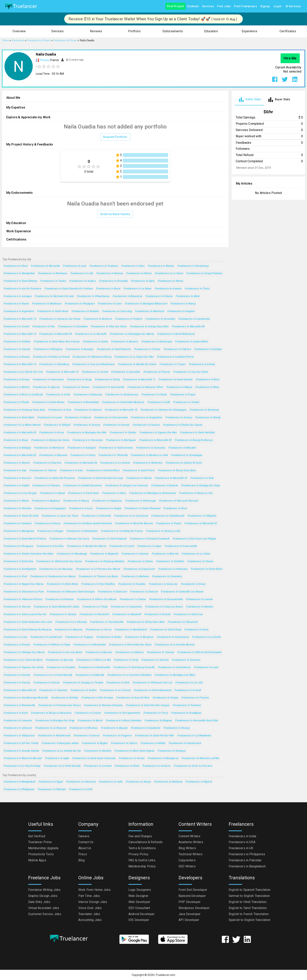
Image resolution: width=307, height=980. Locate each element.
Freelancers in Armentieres (174, 667)
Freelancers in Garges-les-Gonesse (126, 486)
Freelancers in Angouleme (146, 418)
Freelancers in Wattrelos (148, 463)
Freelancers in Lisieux (88, 713)
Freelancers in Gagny (108, 508)
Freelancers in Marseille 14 (20, 364)
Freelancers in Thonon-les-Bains (98, 577)
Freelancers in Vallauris (130, 652)
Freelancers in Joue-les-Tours (60, 516)
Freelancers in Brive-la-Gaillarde (23, 395)
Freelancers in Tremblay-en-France (122, 531)
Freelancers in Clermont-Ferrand (54, 296)
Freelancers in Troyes (172, 364)
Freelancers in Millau (153, 743)
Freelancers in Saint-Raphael (109, 539)
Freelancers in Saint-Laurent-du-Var (25, 614)
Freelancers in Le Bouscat (51, 728)
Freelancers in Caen (110, 304)
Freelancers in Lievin (122, 546)
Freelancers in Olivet (127, 766)
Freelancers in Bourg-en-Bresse (194, 440)
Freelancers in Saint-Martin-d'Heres (25, 539)
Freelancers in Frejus (183, 395)
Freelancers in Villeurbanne (93, 296)
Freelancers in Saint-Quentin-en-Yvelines (69, 289)
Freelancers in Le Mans (137, 289)
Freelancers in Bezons (99, 652)
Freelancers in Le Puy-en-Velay (22, 766)
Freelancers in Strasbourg (193, 266)
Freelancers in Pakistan (52, 789)
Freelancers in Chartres (47, 463)
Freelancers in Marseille (45, 266)
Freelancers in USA (81, 789)
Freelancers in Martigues (121, 440)
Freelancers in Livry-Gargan (20, 493)
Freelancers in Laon (15, 637)
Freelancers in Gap (15, 471)
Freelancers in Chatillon (170, 561)
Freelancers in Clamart (88, 410)
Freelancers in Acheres (156, 766)
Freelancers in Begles (95, 743)
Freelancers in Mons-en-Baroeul (23, 758)
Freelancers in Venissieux (48, 380)
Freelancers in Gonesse (186, 660)
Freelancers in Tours (197, 289)
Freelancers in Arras (51, 433)
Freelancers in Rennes (110, 273)
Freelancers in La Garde (206, 637)
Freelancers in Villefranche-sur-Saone (59, 561)
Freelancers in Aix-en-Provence (22, 289)
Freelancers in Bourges (79, 349)
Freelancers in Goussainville (166, 599)
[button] (19, 31)
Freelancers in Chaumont (183, 622)
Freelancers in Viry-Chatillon (98, 584)
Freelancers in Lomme (199, 599)
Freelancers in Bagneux (46, 501)
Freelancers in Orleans (159, 296)
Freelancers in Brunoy (176, 728)
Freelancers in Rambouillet (94, 667)
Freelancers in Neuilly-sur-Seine (137, 364)
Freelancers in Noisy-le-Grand (51, 357)
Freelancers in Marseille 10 (121, 410)
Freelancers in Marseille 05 (20, 455)
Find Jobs (224, 6)
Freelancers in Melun (16, 501)
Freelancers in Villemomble (89, 645)
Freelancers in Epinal (52, 493)
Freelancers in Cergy (79, 380)
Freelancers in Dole (118, 683)
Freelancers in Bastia (139, 478)
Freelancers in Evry (60, 410)
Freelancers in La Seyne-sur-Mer (134, 357)
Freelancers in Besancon (127, 296)
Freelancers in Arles (58, 395)
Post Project (175, 6)
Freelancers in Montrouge (140, 501)
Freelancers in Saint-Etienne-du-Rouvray (28, 630)
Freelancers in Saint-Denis (53, 311)
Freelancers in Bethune (135, 577)
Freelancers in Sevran (116, 425)
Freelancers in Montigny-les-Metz (175, 675)
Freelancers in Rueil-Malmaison (176, 334)
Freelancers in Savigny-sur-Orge (200, 486)
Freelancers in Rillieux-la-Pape (52, 645)
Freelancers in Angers (82, 281)
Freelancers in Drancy (17, 357)
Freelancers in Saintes (63, 614)
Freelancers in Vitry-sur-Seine (109, 327)
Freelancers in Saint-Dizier (207, 569)
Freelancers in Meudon (182, 448)
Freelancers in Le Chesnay (71, 622)
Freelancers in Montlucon (49, 448)
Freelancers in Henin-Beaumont (153, 690)
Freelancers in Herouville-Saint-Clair (197, 721)
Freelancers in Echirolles (18, 561)
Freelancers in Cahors (124, 743)
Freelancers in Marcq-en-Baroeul (179, 501)
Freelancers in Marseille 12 (62, 372)
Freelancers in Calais (95, 342)
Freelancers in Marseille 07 (201, 524)
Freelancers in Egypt (51, 782)
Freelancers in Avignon (181, 311)
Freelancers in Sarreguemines (122, 713)
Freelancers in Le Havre (169, 273)
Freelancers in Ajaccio (46, 387)
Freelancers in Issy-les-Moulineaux (94, 364)
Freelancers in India (111, 782)
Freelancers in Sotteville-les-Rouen (182, 592)
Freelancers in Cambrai (17, 524)
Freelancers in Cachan (17, 675)
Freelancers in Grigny (165, 698)
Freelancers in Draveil (157, 614)
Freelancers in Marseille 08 (188, 327)
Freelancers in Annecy (179, 418)
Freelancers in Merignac (48, 349)
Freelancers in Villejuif (57, 425)
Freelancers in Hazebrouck (185, 743)
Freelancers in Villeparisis (19, 736)
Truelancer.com (165, 975)
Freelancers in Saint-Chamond (142, 508)
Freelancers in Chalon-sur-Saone (183, 425)
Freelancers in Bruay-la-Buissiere (51, 713)
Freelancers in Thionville (113, 455)
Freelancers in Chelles (123, 433)
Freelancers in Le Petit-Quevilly (62, 766)
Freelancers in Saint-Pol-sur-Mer (154, 736)
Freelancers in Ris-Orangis (97, 698)
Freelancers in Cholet (154, 395)
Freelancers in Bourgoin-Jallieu (60, 743)
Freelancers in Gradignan (186, 713)
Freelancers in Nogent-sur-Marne (23, 584)
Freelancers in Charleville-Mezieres (123, 402)
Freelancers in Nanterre (98, 319)
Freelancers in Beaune (114, 728)
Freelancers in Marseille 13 (20, 319)
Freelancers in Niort (207, 380)
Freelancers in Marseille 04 (20, 433)
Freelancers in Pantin (16, 402)
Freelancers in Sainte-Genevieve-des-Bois (28, 554)
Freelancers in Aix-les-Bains (65, 652)
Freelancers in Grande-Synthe (21, 751)
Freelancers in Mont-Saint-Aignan (134, 751)
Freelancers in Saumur (135, 554)
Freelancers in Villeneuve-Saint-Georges (71, 592)
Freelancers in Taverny (160, 652)
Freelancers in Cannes (17, 349)
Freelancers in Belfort (17, 387)
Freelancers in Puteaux (46, 486)
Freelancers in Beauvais (88, 395)
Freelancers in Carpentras (126, 607)
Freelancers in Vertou (132, 758)
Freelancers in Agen (149, 546)
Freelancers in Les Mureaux (56, 569)
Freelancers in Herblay (65, 698)
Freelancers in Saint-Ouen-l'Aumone (94, 758)
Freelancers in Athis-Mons (62, 584)
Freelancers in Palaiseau (173, 569)
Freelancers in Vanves (17, 683)
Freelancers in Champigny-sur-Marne (132, 334)
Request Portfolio (115, 137)
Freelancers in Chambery (54, 364)
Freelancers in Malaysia (168, 782)
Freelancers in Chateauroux (122, 395)
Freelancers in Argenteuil (19, 311)
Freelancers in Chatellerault (168, 516)
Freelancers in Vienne (200, 561)
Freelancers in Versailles (160, 319)
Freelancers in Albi (159, 402)
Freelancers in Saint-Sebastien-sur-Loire (28, 622)
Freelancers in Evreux (17, 380)
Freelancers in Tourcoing (117, 311)
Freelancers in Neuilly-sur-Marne (86, 546)
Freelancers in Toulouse (104, 266)
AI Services (293, 6)
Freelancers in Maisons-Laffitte (200, 758)
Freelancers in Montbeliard (131, 630)
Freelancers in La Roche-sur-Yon (23, 372)
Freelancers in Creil (15, 577)
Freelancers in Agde (57, 758)
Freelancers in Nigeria (199, 782)
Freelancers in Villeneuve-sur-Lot (152, 683)
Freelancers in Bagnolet (104, 554)
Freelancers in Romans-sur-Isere (69, 539)
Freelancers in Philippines (19, 789)
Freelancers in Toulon (53, 281)
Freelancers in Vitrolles (17, 508)
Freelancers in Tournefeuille (107, 622)
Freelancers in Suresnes (151, 448)
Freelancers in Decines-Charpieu (103, 705)
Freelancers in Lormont (98, 766)
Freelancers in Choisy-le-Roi (163, 531)
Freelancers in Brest (108, 289)
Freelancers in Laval (49, 418)
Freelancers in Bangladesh (19, 782)
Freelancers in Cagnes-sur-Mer (158, 433)
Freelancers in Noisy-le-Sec (196, 493)
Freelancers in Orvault (187, 690)
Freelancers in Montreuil (149, 311)
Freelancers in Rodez (109, 637)
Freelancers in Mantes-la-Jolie (149, 455)
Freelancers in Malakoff (127, 614)
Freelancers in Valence (177, 349)
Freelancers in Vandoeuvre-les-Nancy (53, 577)
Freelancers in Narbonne (204, 410)
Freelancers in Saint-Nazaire (114, 349)
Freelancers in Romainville (19, 705)
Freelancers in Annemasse (173, 637)
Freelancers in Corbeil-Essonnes (82, 486)
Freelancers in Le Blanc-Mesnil (22, 425)
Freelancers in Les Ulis (189, 683)
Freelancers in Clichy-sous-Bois (146, 622)
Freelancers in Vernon (47, 683)
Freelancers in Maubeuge (72, 554)
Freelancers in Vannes (76, 387)
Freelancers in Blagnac (158, 721)
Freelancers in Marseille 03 (155, 440)
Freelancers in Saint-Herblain (197, 433)
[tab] (249, 100)
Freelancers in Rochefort (94, 614)
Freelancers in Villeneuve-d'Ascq (92, 357)
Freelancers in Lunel (206, 667)
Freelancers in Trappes (79, 637)
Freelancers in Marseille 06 (81, 463)
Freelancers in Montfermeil (54, 736)
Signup (265, 6)
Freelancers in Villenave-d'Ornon (23, 599)
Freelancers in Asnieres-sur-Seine (60, 319)
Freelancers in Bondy (208, 418)
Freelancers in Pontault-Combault (149, 539)
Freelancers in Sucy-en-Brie (133, 698)
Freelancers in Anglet (16, 486)
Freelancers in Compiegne (186, 455)
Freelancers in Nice (133, 266)
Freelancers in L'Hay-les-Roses (164, 607)
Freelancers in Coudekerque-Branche (26, 698)
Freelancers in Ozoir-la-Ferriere (193, 766)
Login (278, 6)
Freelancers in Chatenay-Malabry (105, 561)
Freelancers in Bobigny (17, 448)
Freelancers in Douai (16, 440)
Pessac (45, 60)
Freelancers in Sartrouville (108, 387)
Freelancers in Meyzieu (69, 630)
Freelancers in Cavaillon (61, 667)
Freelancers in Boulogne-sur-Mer (87, 433)
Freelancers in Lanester (18, 721)
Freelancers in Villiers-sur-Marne (97, 599)
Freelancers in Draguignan (50, 508)
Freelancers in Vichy (126, 660)
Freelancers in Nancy (183, 304)
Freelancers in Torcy (156, 713)
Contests (193, 6)
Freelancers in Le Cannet (115, 463)
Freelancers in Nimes (170, 281)
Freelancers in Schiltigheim (20, 569)
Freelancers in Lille (82, 273)
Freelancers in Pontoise (60, 599)
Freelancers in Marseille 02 (20, 690)
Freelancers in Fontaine (187, 705)
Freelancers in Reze (114, 493)
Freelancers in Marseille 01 (171, 478)
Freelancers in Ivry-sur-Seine (191, 372)
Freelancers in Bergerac (139, 637)
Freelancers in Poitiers (129, 319)
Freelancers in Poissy (47, 524)
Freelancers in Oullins (84, 690)
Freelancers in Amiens (168, 289)
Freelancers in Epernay (59, 660)
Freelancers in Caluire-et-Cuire (184, 463)
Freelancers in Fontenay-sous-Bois (24, 410)
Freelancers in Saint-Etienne (20, 281)
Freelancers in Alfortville (96, 516)
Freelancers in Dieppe (50, 531)
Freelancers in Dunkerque (157, 342)
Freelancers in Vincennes (88, 440)
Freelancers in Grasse (87, 425)
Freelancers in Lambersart (46, 637)
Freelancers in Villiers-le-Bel (93, 660)
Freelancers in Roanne (165, 486)
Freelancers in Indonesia (81, 782)
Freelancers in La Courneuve (131, 516)
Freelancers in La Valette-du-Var (61, 751)
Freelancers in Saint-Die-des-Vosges (148, 705)
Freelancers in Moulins (98, 751)
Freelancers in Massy (76, 501)
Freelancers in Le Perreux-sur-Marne (98, 569)
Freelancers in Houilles (132, 584)
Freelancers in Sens (196, 630)
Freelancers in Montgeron (163, 758)
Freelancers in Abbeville (90, 675)
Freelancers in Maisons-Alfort (145, 387)
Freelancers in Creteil (16, 327)
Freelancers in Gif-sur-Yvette (21, 743)
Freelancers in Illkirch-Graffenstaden (199, 652)
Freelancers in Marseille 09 (55, 334)
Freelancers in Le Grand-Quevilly (53, 675)
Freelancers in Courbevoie (194, 319)
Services (208, 6)
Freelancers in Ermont (17, 645)
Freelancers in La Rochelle (91, 334)
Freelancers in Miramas (84, 728)
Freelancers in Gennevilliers (103, 471)
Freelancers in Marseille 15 (20, 334)
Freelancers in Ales (71, 471)
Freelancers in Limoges (18, 296)
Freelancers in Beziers (125, 342)
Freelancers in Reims (139, 273)
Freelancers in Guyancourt (139, 569)
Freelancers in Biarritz (165, 554)
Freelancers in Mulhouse (47, 304)
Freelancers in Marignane (19, 531)
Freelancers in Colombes (73, 327)
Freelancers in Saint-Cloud (166, 630)
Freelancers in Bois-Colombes (124, 721)
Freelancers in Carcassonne (111, 418)
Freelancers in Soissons (163, 584)
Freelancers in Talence (43, 471)
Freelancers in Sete (202, 478)
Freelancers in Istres (83, 455)
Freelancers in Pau (44, 327)
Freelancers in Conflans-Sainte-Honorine (88, 524)
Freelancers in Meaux (179, 387)
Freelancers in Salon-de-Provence (55, 478)
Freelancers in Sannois (155, 660)
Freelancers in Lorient (95, 372)
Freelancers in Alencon (144, 592)
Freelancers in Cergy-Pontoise (204, 273)
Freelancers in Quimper (208, 349)
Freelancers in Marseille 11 (139, 380)
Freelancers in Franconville (181, 546)
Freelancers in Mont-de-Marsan (134, 524)
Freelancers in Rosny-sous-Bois (177, 471)
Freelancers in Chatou (133, 599)
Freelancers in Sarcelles (126, 372)
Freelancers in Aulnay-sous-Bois (149, 327)
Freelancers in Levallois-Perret (175, 357)
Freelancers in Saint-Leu (188, 614)
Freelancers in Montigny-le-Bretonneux (153, 493)
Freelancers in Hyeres (78, 418)
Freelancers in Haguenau (107, 501)
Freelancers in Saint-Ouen (83, 493)
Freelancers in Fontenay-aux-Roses (59, 705)
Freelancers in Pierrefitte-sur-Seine (130, 645)
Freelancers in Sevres (87, 736)
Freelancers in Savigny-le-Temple (83, 683)
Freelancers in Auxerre (17, 478)
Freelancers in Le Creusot (115, 690)
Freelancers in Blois (207, 387)
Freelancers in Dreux (193, 584)
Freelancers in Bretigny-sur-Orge (55, 721)
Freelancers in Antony (202, 364)
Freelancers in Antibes (17, 342)
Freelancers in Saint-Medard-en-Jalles (56, 607)
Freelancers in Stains (140, 561)
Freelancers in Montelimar (82, 531)
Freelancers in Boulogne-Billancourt (146, 304)
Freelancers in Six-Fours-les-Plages (194, 539)
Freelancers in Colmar (147, 349)
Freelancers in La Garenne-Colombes (129, 675)
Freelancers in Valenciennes (116, 448)
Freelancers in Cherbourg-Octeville (134, 667)
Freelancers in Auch (16, 713)
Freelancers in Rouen (16, 304)
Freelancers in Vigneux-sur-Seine (23, 667)
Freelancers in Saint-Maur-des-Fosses (57, 342)
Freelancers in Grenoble (113, 281)
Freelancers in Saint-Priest (139, 471)
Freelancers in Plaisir (169, 524)
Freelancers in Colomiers (167, 577)
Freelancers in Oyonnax (53, 690)
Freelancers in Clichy (107, 380)
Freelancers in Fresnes (195, 698)
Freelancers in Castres (146, 425)
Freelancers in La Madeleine (194, 736)
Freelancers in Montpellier (19, 273)
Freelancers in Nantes (161, 266)
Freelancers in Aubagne (82, 448)
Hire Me (290, 58)
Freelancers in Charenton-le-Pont (24, 592)
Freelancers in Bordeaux (53, 273)
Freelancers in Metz (188, 296)
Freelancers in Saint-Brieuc (48, 402)
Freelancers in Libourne (18, 728)
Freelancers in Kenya (138, 782)
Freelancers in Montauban (83, 402)
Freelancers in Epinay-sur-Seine (50, 440)
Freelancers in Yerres (99, 630)
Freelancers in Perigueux (19, 546)
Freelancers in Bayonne (53, 455)
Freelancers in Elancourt (112, 592)
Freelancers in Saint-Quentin (175, 380)
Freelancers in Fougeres (117, 736)
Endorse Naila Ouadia (115, 214)
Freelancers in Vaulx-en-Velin (21, 516)
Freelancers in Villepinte (202, 516)
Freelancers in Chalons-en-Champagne (163, 410)
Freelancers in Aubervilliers (191, 342)
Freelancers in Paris (16, 266)
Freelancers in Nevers (17, 463)
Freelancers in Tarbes (186, 402)
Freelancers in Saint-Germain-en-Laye (100, 478)
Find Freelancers (246, 6)
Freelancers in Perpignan (80, 304)
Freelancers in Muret (90, 721)
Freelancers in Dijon (143, 281)
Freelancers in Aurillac (50, 546)
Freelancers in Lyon (74, 266)
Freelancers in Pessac (157, 372)
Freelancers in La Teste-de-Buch (23, 660)
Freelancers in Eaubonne (146, 728)
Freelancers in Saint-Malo (19, 418)
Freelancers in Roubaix (85, 311)
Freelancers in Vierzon (17, 607)
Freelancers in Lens (81, 508)
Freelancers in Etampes (172, 751)
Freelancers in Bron (175, 508)
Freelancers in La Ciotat (196, 554)
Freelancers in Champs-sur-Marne (24, 652)
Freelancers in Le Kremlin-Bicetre (174, 645)
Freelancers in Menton (199, 607)
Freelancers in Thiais (95, 607)
